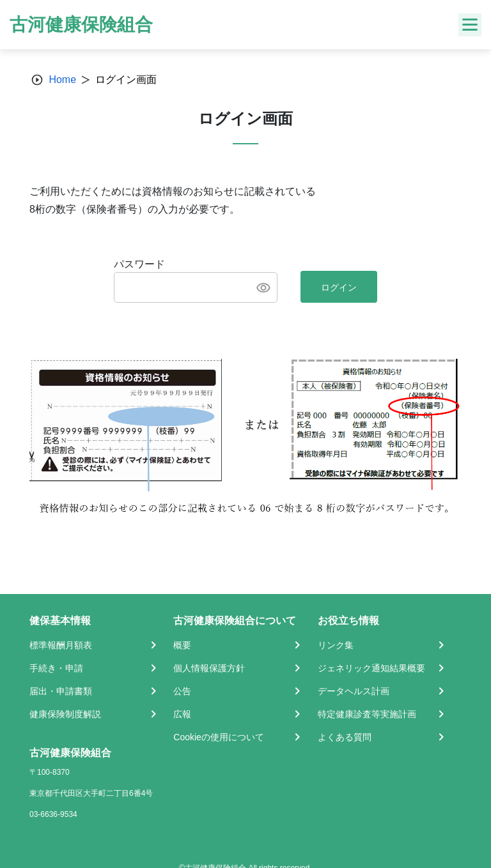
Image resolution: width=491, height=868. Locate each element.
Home (62, 80)
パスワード (139, 264)
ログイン (339, 287)
